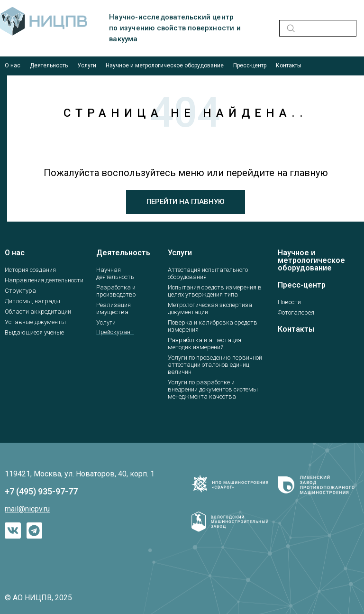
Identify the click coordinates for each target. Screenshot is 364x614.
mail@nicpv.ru (27, 509)
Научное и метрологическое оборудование (165, 65)
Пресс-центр (250, 65)
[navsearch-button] (289, 28)
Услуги (87, 65)
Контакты (289, 65)
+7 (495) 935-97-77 (41, 491)
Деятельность (49, 65)
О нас (13, 65)
